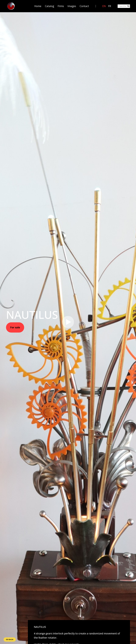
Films (61, 6)
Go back (10, 640)
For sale (15, 327)
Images (72, 6)
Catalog (49, 6)
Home (38, 6)
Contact (84, 6)
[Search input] (123, 6)
